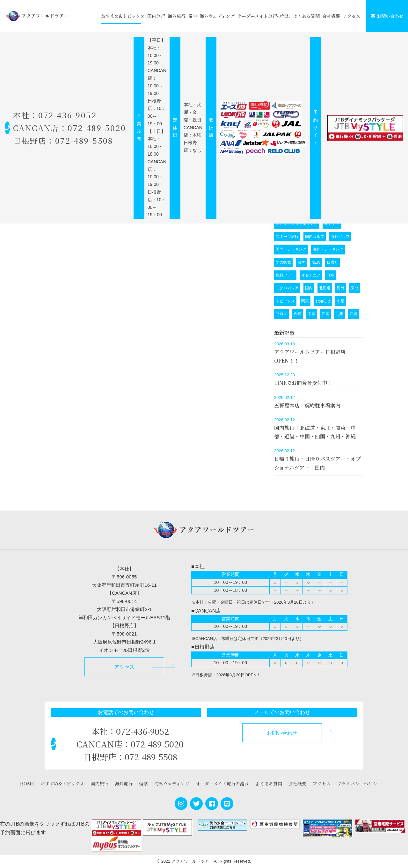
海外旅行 (177, 16)
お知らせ (323, 301)
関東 (305, 301)
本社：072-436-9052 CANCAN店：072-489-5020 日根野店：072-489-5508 (72, 128)
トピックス (285, 301)
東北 (355, 288)
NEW (316, 262)
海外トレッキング (328, 249)
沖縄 (353, 314)
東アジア (332, 224)
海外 (341, 288)
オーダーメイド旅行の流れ (264, 16)
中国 (311, 314)
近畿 (297, 314)
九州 (339, 314)
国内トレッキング (291, 249)
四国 (325, 314)
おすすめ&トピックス (123, 16)
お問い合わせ (387, 16)
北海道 (325, 288)
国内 (309, 288)
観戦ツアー (285, 275)
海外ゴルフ (340, 237)
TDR (331, 275)
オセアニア (311, 275)
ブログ (281, 314)
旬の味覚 (283, 262)
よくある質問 (306, 16)
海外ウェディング (217, 16)
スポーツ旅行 (287, 237)
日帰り (332, 262)
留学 (193, 16)
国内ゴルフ (315, 237)
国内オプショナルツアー (297, 224)
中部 (341, 301)
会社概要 (331, 16)
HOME (27, 783)
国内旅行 (156, 16)
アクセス (352, 16)
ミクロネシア (287, 288)
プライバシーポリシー (359, 783)
